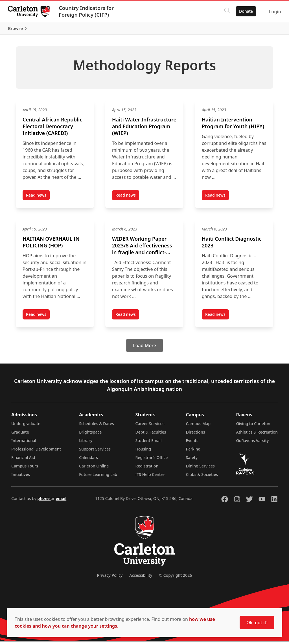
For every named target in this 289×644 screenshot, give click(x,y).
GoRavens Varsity (253, 443)
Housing (143, 452)
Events (192, 443)
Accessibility (141, 578)
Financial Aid (23, 460)
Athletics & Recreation (257, 435)
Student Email (149, 443)
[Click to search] (226, 11)
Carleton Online (94, 468)
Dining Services (200, 468)
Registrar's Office (152, 460)
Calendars (88, 460)
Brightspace (90, 435)
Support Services (95, 452)
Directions (196, 435)
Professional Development (36, 452)
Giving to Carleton (253, 426)
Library (86, 443)
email (61, 501)
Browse (269, 30)
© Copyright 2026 (175, 578)
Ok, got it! (257, 623)
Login (274, 12)
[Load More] (144, 348)
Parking (193, 452)
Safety (192, 460)
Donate (245, 11)
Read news (38, 199)
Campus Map (198, 426)
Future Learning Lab (98, 477)
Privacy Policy (110, 578)
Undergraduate (26, 426)
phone (44, 501)
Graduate (20, 435)
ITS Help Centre (150, 477)
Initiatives (21, 477)
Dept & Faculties (151, 435)
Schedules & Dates (97, 426)
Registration (147, 468)
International (24, 443)
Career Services (150, 426)
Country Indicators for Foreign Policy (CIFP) (87, 11)
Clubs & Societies (202, 477)
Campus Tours (25, 468)
